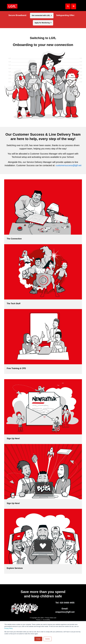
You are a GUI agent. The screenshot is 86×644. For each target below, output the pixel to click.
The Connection (14, 239)
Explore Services (15, 568)
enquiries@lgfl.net (65, 612)
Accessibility (46, 620)
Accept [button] (38, 639)
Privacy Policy (8, 628)
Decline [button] (48, 639)
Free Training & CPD (16, 368)
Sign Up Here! (13, 438)
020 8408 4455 (67, 603)
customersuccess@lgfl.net (69, 165)
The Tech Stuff (14, 304)
